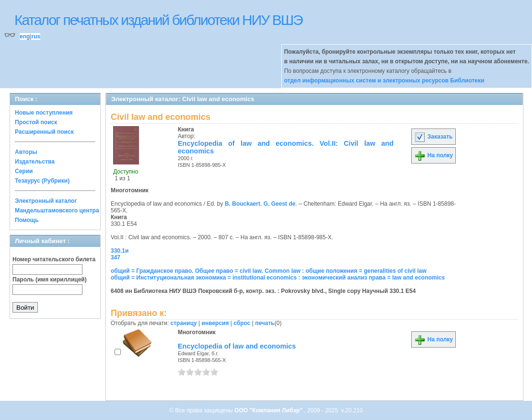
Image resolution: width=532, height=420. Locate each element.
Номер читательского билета (54, 259)
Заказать (433, 137)
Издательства (35, 162)
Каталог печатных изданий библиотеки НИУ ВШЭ (158, 20)
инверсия (215, 323)
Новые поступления (44, 113)
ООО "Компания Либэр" (269, 410)
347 (116, 257)
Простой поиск (36, 122)
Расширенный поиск (44, 132)
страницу (184, 323)
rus (36, 36)
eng (25, 36)
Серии (24, 171)
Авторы (26, 152)
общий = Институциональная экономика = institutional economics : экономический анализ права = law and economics (278, 278)
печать (265, 323)
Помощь (27, 220)
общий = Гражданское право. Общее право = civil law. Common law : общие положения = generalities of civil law (269, 271)
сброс (242, 323)
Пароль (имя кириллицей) (50, 280)
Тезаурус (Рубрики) (42, 181)
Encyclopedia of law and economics (237, 346)
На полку (434, 155)
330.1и (120, 251)
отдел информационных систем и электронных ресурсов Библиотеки (384, 81)
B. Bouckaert (243, 204)
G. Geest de (280, 204)
